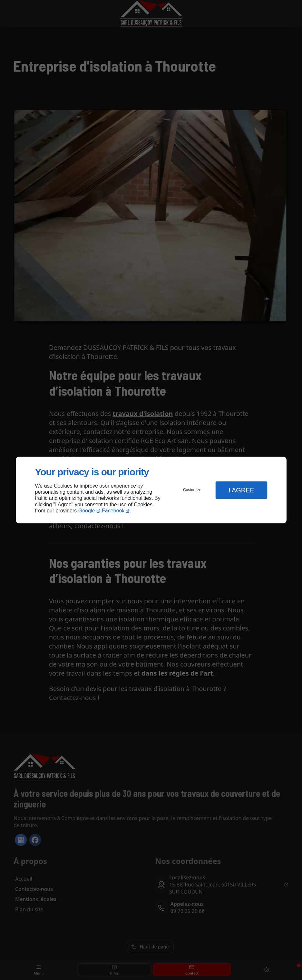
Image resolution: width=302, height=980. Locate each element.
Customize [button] (192, 490)
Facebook (113, 511)
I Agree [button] (241, 490)
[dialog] (151, 490)
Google (87, 511)
